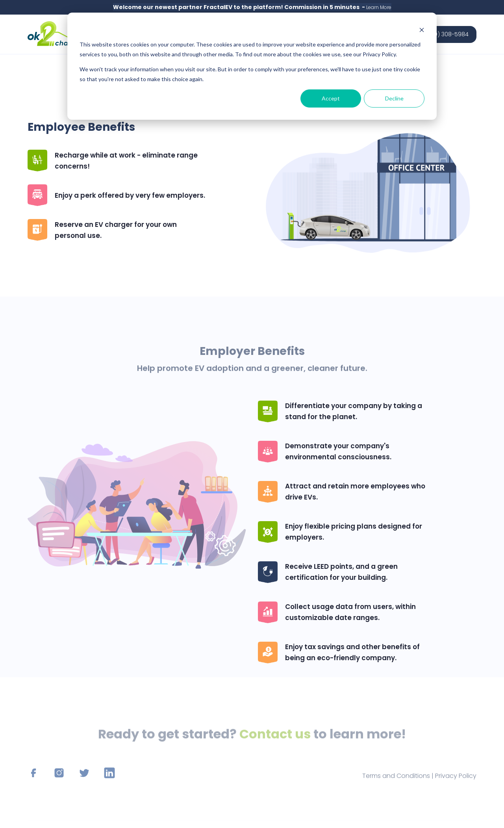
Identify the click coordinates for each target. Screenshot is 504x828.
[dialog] (252, 66)
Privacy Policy (456, 782)
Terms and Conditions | (399, 782)
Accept (331, 98)
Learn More (379, 7)
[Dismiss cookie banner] (422, 30)
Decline (394, 98)
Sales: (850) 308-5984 (438, 34)
